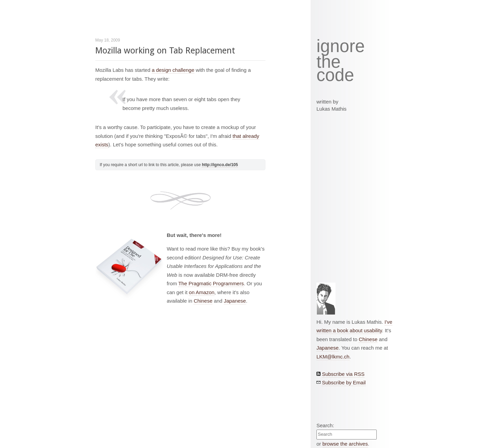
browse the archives (345, 444)
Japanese (235, 301)
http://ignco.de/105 (220, 165)
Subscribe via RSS (343, 374)
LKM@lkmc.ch (333, 357)
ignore (341, 46)
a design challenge (173, 70)
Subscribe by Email (344, 382)
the (329, 62)
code (335, 75)
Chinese (203, 301)
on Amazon (202, 292)
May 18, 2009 (108, 40)
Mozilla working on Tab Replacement (165, 51)
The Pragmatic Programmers (211, 283)
